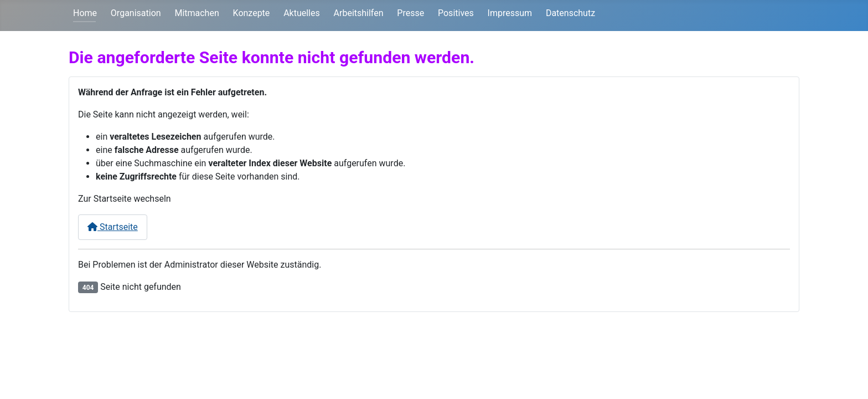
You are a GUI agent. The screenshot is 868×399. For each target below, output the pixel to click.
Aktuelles (302, 13)
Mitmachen (197, 13)
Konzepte (252, 13)
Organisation (136, 13)
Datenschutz (570, 13)
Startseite (113, 227)
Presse (410, 13)
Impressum (510, 13)
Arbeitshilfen (359, 13)
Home (85, 13)
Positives (456, 13)
